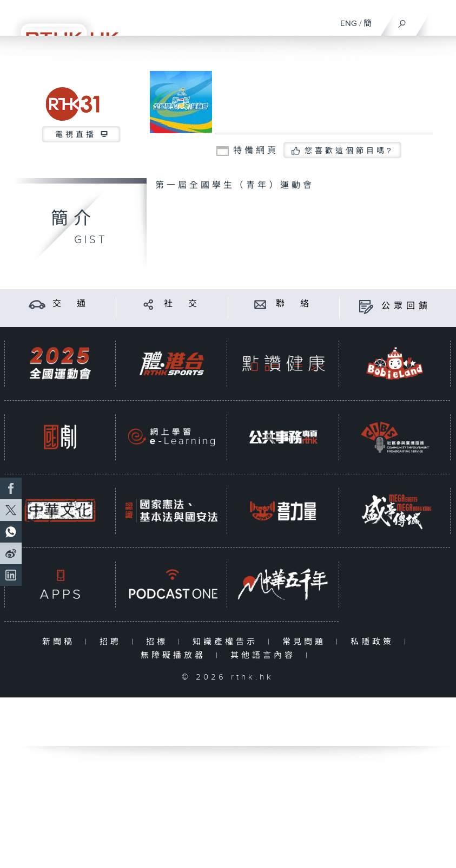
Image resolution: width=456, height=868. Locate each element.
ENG (349, 24)
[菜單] (441, 19)
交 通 (71, 304)
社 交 (182, 304)
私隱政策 (375, 642)
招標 (159, 642)
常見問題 (306, 642)
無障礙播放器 (176, 655)
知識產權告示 (227, 642)
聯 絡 (294, 304)
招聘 (113, 642)
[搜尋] (402, 21)
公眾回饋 (406, 306)
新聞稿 (61, 642)
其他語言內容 (265, 655)
